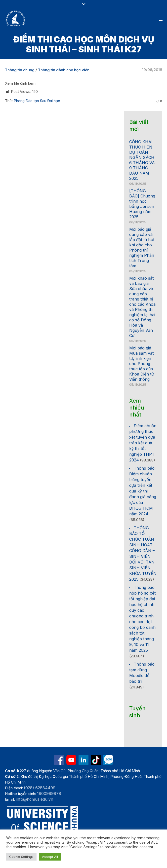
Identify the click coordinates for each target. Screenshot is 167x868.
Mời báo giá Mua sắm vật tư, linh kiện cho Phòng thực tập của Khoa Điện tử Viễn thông (142, 364)
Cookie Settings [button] (21, 857)
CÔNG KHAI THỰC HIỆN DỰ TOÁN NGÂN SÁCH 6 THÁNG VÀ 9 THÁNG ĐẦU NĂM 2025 (142, 160)
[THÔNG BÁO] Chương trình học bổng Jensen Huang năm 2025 (142, 204)
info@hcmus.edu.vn (35, 799)
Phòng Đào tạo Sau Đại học (37, 101)
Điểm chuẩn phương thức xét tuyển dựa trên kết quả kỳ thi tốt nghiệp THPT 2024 (143, 443)
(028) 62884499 (40, 788)
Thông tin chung (20, 70)
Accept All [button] (50, 857)
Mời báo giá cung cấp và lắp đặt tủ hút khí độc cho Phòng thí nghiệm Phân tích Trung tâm (142, 247)
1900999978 (49, 793)
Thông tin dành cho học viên (64, 70)
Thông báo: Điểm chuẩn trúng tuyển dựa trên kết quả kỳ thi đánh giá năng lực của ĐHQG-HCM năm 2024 (143, 491)
